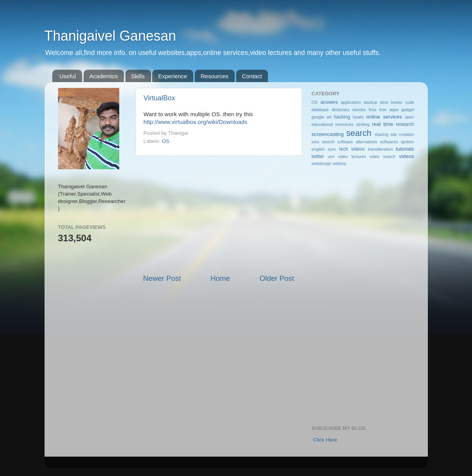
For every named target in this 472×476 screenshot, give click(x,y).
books (397, 102)
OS (166, 141)
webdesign (322, 163)
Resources (215, 76)
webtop (339, 163)
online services (384, 117)
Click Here (325, 440)
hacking (342, 117)
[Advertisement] (219, 215)
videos (407, 156)
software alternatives (357, 142)
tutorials (405, 149)
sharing (382, 134)
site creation (402, 134)
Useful (68, 76)
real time (383, 124)
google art (322, 117)
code (409, 102)
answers (329, 102)
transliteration (380, 149)
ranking (363, 124)
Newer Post (162, 278)
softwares (389, 142)
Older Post (277, 278)
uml (331, 156)
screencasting (328, 134)
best (384, 102)
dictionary (340, 110)
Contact (252, 76)
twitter (318, 156)
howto (358, 117)
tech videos (352, 149)
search (359, 133)
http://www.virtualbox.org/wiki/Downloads (196, 122)
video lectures (352, 156)
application (351, 102)
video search (382, 156)
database (320, 110)
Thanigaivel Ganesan (110, 36)
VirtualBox (160, 98)
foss (372, 110)
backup (371, 102)
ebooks (359, 110)
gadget (408, 110)
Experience (172, 76)
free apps (389, 110)
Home (220, 278)
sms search (323, 142)
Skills (138, 76)
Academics (104, 76)
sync (332, 149)
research (405, 124)
